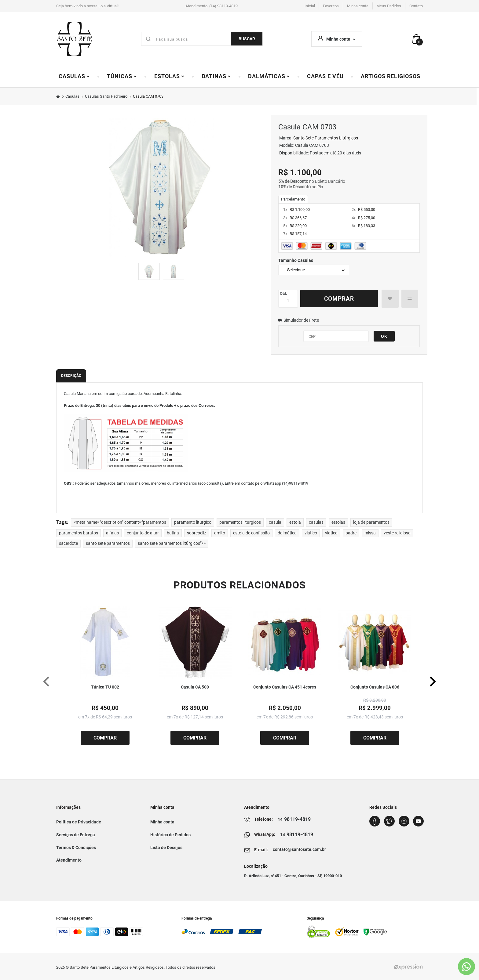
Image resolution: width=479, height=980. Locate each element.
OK (384, 336)
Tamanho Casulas (296, 260)
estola (295, 522)
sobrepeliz (197, 533)
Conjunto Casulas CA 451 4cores (285, 687)
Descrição (71, 376)
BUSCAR (247, 39)
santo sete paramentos (108, 543)
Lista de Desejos (166, 848)
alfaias (112, 533)
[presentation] (46, 682)
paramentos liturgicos (240, 522)
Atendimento (69, 860)
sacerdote (68, 543)
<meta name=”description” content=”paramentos (120, 522)
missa (370, 533)
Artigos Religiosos (391, 76)
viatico (311, 533)
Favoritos (331, 6)
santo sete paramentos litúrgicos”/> (172, 543)
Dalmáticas (269, 76)
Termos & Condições (76, 848)
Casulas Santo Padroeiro (106, 96)
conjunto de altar (143, 533)
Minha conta (358, 6)
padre (351, 533)
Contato (416, 6)
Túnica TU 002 (105, 687)
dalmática (287, 533)
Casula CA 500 (195, 687)
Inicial (310, 6)
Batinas (216, 76)
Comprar (339, 299)
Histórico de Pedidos (170, 835)
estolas (338, 522)
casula (275, 522)
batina (173, 533)
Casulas (74, 76)
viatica (331, 533)
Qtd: (283, 293)
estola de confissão (251, 533)
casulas (316, 522)
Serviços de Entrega (76, 835)
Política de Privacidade (79, 822)
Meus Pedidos (389, 6)
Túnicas (122, 76)
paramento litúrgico (193, 522)
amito (220, 533)
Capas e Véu (325, 76)
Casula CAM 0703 (148, 96)
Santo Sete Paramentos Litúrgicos (326, 138)
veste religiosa (397, 533)
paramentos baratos (79, 533)
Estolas (170, 76)
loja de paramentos (371, 522)
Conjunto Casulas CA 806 (375, 687)
